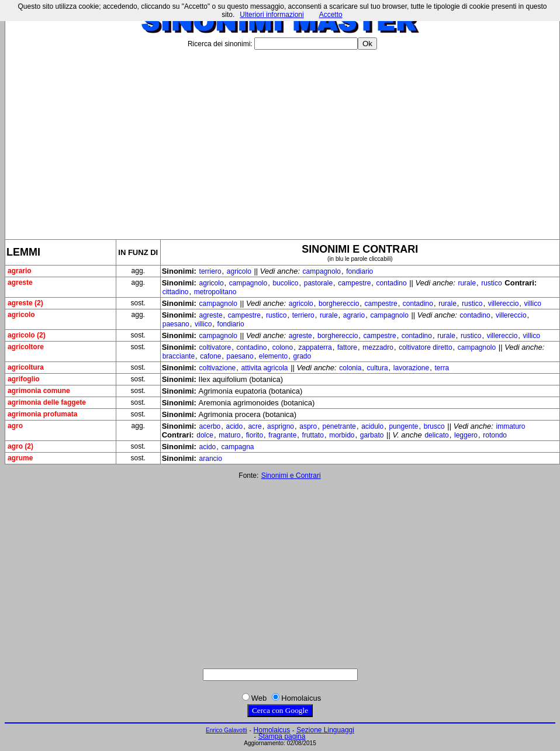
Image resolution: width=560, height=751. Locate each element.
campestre (354, 283)
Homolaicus (272, 730)
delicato (436, 435)
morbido (342, 435)
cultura (378, 368)
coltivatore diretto (425, 347)
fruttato (313, 435)
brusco (434, 426)
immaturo (511, 426)
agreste (211, 315)
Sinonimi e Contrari (291, 476)
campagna (237, 447)
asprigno (281, 426)
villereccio (504, 304)
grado (302, 356)
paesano (176, 324)
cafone (210, 356)
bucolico (285, 283)
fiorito (255, 435)
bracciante (179, 356)
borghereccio (339, 304)
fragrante (282, 435)
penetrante (339, 426)
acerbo (210, 426)
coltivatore (215, 347)
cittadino (176, 292)
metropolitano (215, 292)
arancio (211, 459)
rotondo (495, 435)
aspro (308, 426)
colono (283, 347)
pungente (403, 426)
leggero (466, 435)
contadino (392, 283)
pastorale (318, 283)
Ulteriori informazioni (272, 15)
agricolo (239, 271)
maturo (229, 435)
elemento (273, 356)
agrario (354, 315)
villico (533, 304)
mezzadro (378, 347)
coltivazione (218, 368)
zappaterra (315, 347)
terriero (210, 271)
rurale (467, 283)
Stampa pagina (282, 736)
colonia (350, 368)
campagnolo (322, 271)
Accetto (331, 15)
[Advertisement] (282, 140)
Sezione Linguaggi (325, 730)
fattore (347, 347)
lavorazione (411, 368)
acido (234, 426)
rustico (491, 283)
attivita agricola (264, 368)
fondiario (359, 271)
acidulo (372, 426)
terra (442, 368)
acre (255, 426)
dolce (205, 435)
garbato (372, 435)
